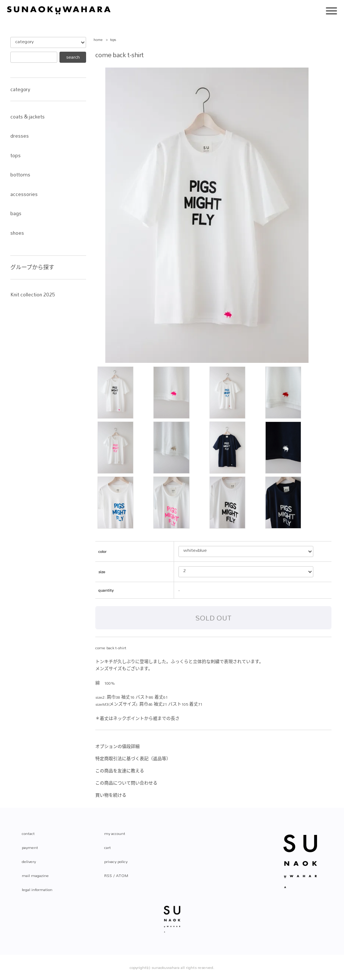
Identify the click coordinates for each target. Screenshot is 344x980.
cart (108, 847)
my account (115, 833)
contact (28, 833)
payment (30, 847)
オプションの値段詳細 (117, 747)
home (98, 40)
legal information (37, 890)
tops (113, 40)
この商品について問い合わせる (126, 783)
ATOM (122, 876)
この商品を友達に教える (120, 771)
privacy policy (116, 862)
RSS (108, 876)
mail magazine (35, 876)
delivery (29, 862)
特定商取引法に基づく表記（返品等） (133, 759)
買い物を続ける (111, 795)
